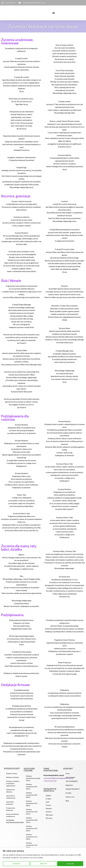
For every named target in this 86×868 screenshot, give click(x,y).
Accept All (70, 864)
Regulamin (69, 788)
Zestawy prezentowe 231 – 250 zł (32, 815)
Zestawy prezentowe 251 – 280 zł (32, 807)
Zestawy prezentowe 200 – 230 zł (32, 823)
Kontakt (68, 796)
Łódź (47, 805)
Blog (67, 804)
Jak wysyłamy (70, 781)
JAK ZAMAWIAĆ (72, 785)
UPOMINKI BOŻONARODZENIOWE (14, 825)
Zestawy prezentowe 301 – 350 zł (32, 790)
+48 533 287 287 (50, 784)
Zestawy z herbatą (12, 781)
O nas (68, 777)
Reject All (43, 864)
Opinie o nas (70, 800)
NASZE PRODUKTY (73, 792)
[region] (43, 858)
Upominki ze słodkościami (11, 800)
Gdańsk (48, 799)
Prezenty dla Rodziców (10, 812)
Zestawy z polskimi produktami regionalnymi (13, 787)
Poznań (48, 809)
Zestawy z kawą (12, 777)
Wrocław (49, 822)
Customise (16, 864)
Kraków (49, 802)
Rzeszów (49, 812)
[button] (54, 13)
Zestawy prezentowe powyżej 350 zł (33, 782)
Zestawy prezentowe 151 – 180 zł (32, 840)
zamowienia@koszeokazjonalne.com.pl (58, 781)
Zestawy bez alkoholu (10, 794)
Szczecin (49, 815)
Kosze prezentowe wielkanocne (12, 819)
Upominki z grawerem (10, 806)
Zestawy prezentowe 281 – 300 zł (32, 798)
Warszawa (49, 818)
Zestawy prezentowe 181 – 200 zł (32, 832)
